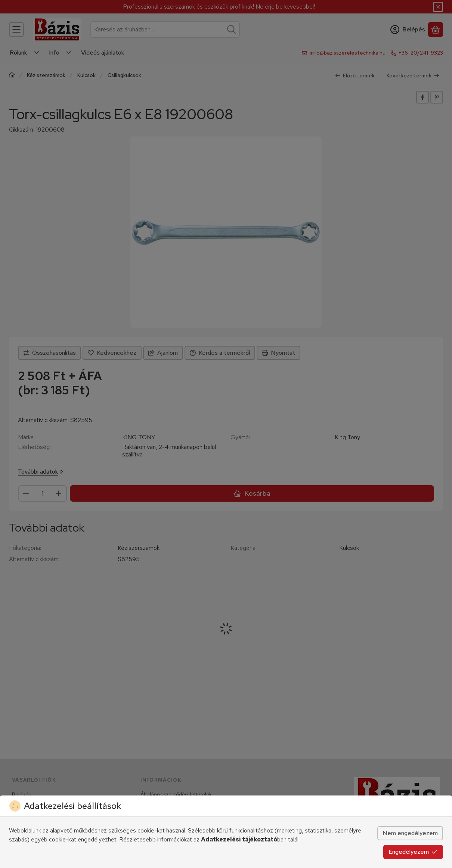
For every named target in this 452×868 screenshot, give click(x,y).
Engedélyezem (413, 852)
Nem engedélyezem (410, 833)
